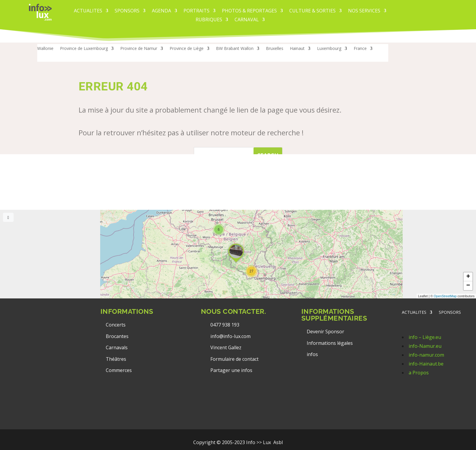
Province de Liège (187, 49)
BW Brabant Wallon (235, 49)
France (360, 49)
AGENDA (161, 11)
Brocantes (117, 336)
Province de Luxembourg (84, 49)
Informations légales (330, 343)
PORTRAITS (196, 11)
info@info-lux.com (230, 336)
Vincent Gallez (226, 347)
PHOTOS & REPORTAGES (249, 11)
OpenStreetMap (445, 296)
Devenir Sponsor (325, 332)
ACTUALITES (88, 11)
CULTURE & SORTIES (312, 11)
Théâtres (116, 359)
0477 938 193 (225, 325)
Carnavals (117, 347)
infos (313, 354)
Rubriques (209, 20)
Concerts (116, 325)
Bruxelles (275, 49)
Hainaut (297, 49)
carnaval (247, 20)
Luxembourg (329, 49)
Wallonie (45, 49)
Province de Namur (139, 49)
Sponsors (127, 11)
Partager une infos (231, 370)
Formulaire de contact (234, 359)
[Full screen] (8, 217)
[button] (251, 271)
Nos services (364, 11)
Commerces (119, 370)
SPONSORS (450, 313)
